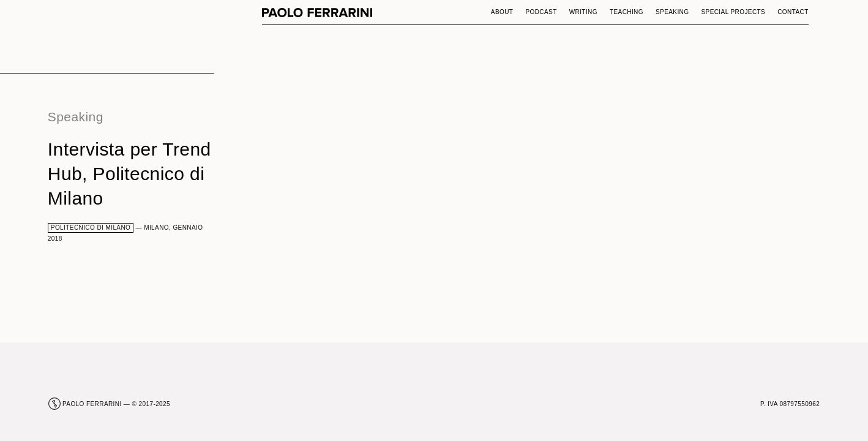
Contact (793, 12)
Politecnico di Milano (91, 228)
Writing (583, 12)
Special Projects (733, 12)
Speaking (672, 12)
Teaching (627, 12)
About (502, 12)
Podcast (541, 12)
